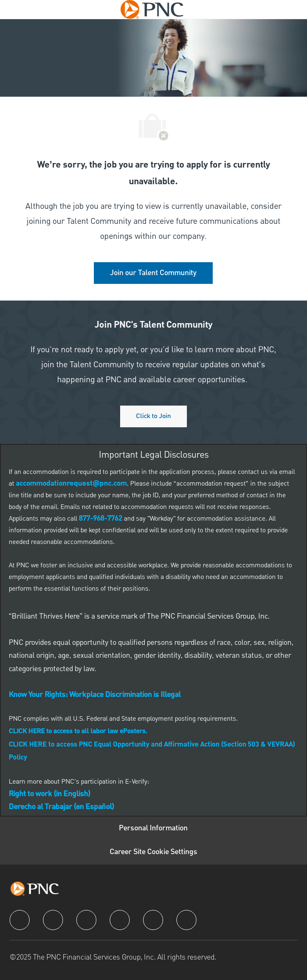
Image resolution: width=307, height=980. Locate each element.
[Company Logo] (152, 9)
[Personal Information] (153, 828)
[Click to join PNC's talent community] (153, 416)
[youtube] (153, 920)
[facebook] (20, 920)
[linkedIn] (53, 920)
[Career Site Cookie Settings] (153, 852)
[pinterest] (186, 920)
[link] (153, 273)
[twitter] (86, 920)
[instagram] (120, 920)
